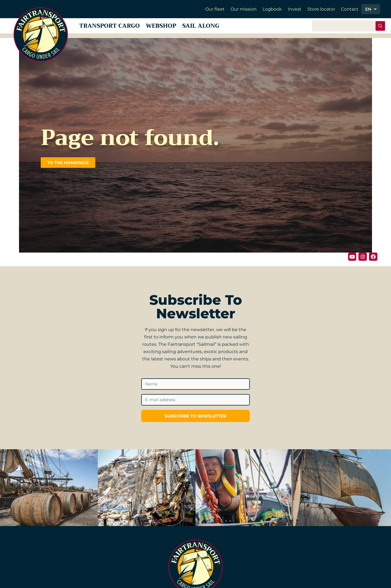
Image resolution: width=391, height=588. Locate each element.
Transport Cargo (113, 28)
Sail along (219, 28)
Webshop (173, 28)
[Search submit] (380, 28)
